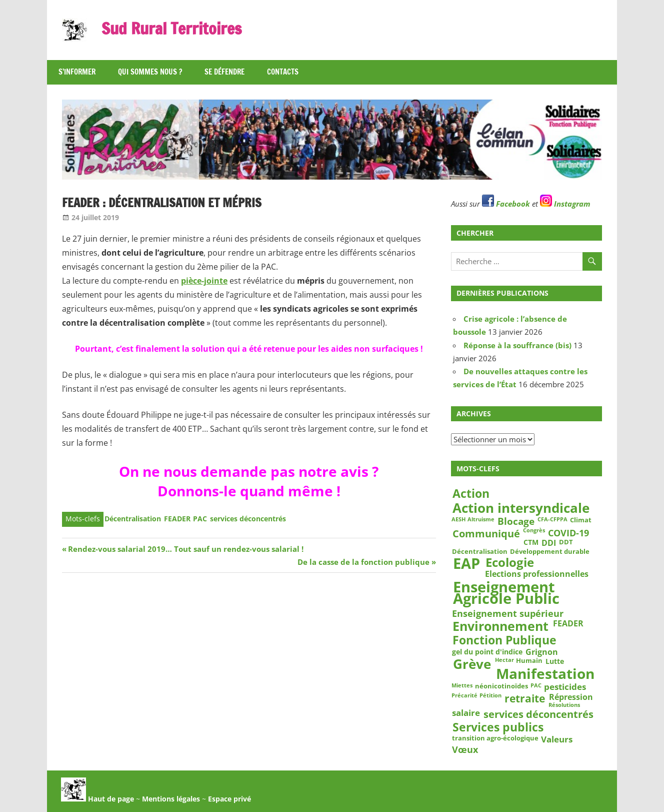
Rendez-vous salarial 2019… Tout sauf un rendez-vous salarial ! (185, 549)
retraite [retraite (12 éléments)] (525, 698)
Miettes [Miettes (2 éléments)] (462, 685)
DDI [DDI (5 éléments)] (549, 543)
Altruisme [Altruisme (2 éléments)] (481, 520)
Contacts (283, 72)
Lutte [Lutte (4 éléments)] (555, 661)
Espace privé (229, 799)
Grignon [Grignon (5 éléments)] (542, 652)
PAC (200, 519)
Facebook (506, 204)
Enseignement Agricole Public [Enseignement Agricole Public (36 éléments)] (506, 593)
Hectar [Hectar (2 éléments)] (504, 660)
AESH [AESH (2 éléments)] (458, 520)
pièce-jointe (204, 281)
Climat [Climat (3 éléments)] (581, 520)
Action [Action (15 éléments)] (471, 494)
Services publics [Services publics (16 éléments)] (498, 727)
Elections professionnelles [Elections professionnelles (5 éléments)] (537, 574)
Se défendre (224, 72)
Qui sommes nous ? (150, 72)
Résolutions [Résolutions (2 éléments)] (564, 705)
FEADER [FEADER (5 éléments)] (568, 623)
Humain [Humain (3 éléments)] (529, 661)
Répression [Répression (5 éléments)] (571, 697)
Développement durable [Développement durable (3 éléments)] (550, 551)
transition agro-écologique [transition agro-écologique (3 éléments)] (495, 738)
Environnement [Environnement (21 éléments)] (500, 626)
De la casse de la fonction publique (363, 562)
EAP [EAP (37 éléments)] (466, 563)
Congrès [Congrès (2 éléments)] (534, 531)
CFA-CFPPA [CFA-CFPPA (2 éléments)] (552, 520)
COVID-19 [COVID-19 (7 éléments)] (568, 533)
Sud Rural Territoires (171, 29)
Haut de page (97, 799)
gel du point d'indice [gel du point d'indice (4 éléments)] (487, 652)
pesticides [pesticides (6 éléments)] (565, 687)
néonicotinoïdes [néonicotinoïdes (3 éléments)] (501, 686)
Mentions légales (171, 799)
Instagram (565, 204)
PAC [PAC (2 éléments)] (536, 685)
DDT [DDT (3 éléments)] (566, 542)
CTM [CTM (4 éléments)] (531, 542)
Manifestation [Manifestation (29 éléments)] (545, 673)
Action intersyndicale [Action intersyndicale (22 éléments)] (521, 508)
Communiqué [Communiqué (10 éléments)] (486, 533)
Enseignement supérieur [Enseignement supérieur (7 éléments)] (508, 613)
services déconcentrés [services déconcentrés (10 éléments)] (538, 714)
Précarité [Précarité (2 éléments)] (464, 695)
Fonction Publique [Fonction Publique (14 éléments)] (504, 641)
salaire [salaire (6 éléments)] (466, 713)
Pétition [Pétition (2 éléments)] (490, 695)
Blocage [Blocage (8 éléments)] (516, 522)
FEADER (177, 519)
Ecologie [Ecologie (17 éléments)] (510, 562)
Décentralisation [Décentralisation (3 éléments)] (480, 551)
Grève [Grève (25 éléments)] (472, 665)
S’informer (77, 72)
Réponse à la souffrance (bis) (517, 345)
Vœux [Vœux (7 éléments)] (465, 749)
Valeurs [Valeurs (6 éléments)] (557, 739)
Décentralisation (133, 519)
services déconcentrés (248, 519)
